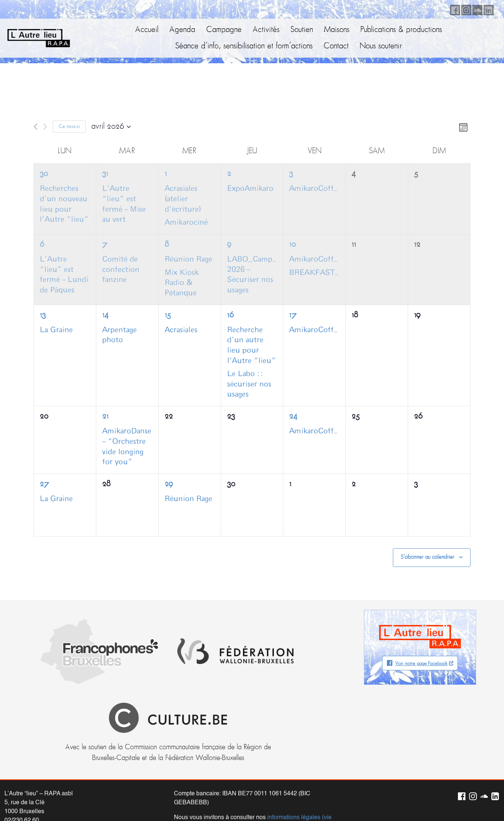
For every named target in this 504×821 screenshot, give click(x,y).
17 (293, 315)
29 (169, 484)
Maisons (337, 30)
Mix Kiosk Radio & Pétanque (182, 283)
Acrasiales (181, 330)
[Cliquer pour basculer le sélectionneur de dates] (111, 127)
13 (43, 315)
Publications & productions (401, 30)
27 (44, 484)
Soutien (302, 30)
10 (293, 245)
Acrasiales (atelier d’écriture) (183, 199)
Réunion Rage (188, 259)
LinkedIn (487, 9)
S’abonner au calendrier (427, 557)
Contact (336, 46)
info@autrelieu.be (28, 751)
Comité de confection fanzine (121, 270)
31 (105, 174)
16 (230, 315)
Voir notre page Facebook (421, 664)
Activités (266, 30)
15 (168, 315)
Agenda (182, 30)
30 (44, 174)
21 (105, 416)
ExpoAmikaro (250, 189)
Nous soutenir (381, 46)
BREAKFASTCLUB (323, 273)
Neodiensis (478, 801)
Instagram (465, 9)
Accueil (147, 30)
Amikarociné (186, 222)
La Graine (56, 330)
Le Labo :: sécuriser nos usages (249, 384)
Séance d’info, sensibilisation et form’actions (244, 46)
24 (293, 416)
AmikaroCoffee (315, 189)
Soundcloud (476, 9)
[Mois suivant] (45, 127)
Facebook (454, 9)
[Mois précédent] (35, 127)
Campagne (224, 30)
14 (105, 315)
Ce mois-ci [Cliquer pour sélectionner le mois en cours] (69, 127)
